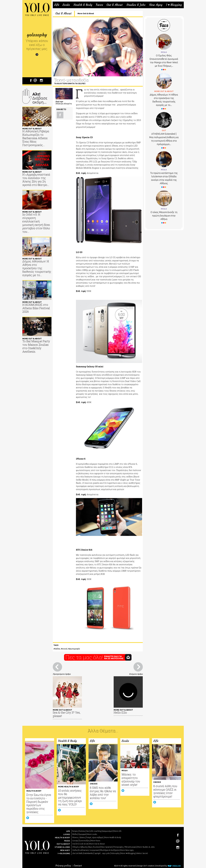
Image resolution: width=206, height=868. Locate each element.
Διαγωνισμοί (107, 831)
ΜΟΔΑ (164, 52)
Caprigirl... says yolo (102, 853)
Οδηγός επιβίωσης (80, 847)
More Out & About (86, 13)
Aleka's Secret (142, 853)
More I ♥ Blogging (128, 853)
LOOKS (67, 834)
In (77, 844)
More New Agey (127, 850)
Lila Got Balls (77, 853)
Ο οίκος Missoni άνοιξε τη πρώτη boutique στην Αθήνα (164, 216)
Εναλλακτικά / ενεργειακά (89, 850)
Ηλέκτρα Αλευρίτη (64, 104)
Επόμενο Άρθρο (136, 674)
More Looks (92, 834)
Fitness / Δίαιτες (79, 837)
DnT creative (149, 866)
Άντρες (75, 831)
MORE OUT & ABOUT (164, 91)
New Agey (156, 5)
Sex (88, 831)
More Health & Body (113, 837)
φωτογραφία (74, 649)
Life (57, 5)
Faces (99, 5)
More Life (117, 831)
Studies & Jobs (136, 5)
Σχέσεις (82, 831)
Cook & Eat (84, 844)
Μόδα (75, 834)
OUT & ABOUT (63, 844)
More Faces (96, 841)
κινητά (65, 649)
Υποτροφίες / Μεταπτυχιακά (125, 847)
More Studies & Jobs (146, 847)
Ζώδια (75, 850)
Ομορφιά (82, 834)
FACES (67, 841)
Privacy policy (63, 866)
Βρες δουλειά (94, 847)
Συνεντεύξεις (84, 841)
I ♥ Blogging (174, 5)
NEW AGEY (65, 850)
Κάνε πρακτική (107, 847)
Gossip (75, 841)
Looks (66, 5)
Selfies (57, 649)
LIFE (68, 831)
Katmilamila (88, 853)
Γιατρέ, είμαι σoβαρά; (95, 837)
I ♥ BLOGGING (64, 853)
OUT (164, 130)
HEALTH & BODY (62, 838)
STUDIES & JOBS (62, 847)
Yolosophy (115, 853)
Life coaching (96, 831)
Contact (78, 866)
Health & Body (83, 5)
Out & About (115, 5)
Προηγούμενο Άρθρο (62, 674)
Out (74, 844)
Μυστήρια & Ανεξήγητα (110, 850)
